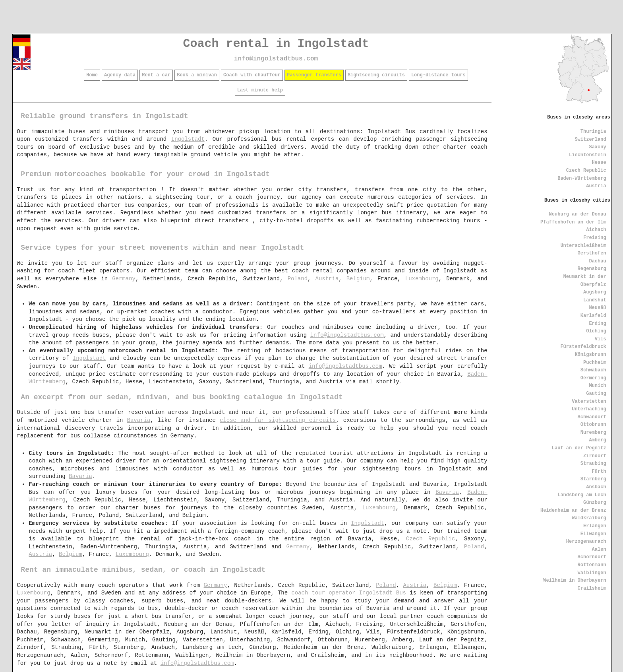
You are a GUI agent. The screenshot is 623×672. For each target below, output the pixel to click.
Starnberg (593, 479)
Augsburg (595, 292)
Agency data (120, 75)
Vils (601, 339)
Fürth (599, 472)
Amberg (597, 440)
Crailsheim (592, 588)
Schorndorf (592, 557)
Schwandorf (592, 417)
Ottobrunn (593, 425)
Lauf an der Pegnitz (579, 448)
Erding (597, 324)
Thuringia (593, 132)
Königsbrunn (590, 355)
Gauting (596, 394)
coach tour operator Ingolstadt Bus (349, 593)
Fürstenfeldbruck (583, 347)
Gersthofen (592, 253)
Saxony (597, 147)
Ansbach (596, 487)
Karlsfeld (593, 316)
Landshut (595, 300)
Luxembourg (422, 279)
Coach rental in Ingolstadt (276, 44)
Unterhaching (589, 409)
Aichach (596, 230)
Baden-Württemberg (582, 179)
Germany (124, 279)
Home (92, 75)
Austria (596, 186)
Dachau (597, 261)
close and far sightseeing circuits (278, 420)
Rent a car (156, 75)
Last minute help (260, 90)
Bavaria (139, 420)
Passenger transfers (314, 75)
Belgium (358, 279)
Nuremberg (593, 433)
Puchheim (595, 363)
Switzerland (590, 140)
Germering (593, 378)
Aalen (599, 550)
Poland (298, 279)
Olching (596, 331)
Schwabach (593, 370)
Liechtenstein (588, 155)
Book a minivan (197, 75)
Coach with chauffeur (252, 75)
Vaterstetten (589, 402)
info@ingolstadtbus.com (276, 59)
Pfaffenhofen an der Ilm (573, 222)
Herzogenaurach (586, 542)
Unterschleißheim (583, 246)
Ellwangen (593, 534)
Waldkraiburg (589, 518)
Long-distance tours (438, 75)
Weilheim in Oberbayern (575, 581)
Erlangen (595, 526)
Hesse (599, 163)
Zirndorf (595, 456)
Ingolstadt (188, 139)
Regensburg (592, 269)
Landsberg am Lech (582, 495)
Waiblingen (592, 573)
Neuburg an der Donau (578, 214)
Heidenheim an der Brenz (573, 511)
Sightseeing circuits (376, 75)
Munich (597, 386)
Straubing (593, 464)
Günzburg (595, 503)
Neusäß (597, 308)
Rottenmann (592, 565)
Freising (595, 238)
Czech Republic (586, 171)
